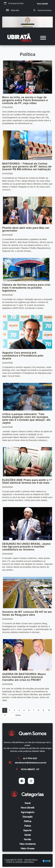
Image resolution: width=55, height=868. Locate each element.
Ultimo (18, 715)
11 (5, 715)
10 (49, 710)
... (11, 715)
